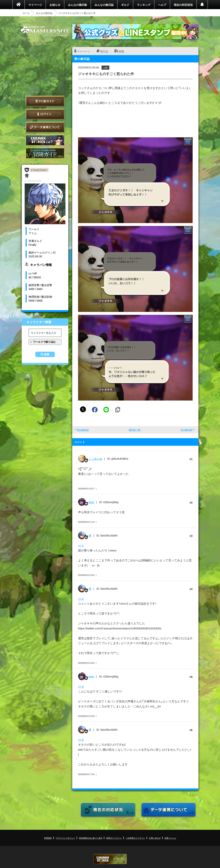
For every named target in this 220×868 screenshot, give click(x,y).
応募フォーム (170, 838)
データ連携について (45, 127)
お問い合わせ (155, 838)
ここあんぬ (96, 459)
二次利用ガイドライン (135, 838)
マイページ (35, 5)
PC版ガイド (45, 101)
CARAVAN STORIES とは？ (45, 140)
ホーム (26, 13)
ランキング (144, 5)
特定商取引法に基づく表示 (91, 838)
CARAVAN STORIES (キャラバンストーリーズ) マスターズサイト (45, 31)
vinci (91, 502)
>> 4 (81, 686)
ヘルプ (162, 5)
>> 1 (81, 545)
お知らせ (55, 5)
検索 (47, 354)
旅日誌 (104, 51)
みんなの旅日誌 (104, 5)
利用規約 (48, 838)
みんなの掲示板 (77, 5)
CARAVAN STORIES (110, 859)
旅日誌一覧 (135, 430)
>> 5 (81, 740)
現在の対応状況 (183, 5)
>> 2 (81, 599)
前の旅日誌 (83, 430)
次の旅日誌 (186, 430)
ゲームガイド (45, 153)
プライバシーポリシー (65, 838)
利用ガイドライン (114, 838)
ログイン (45, 114)
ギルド (125, 5)
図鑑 (121, 51)
